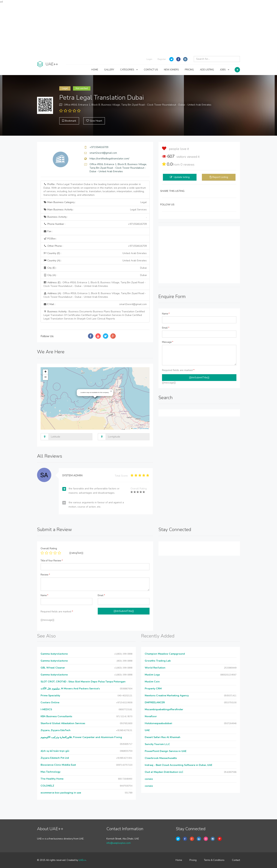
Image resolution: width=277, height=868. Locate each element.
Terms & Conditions (214, 860)
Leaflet (134, 428)
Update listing (182, 177)
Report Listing (220, 177)
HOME (95, 70)
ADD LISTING (207, 70)
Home (179, 860)
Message (168, 342)
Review (45, 575)
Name (166, 314)
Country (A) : (95, 261)
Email (166, 328)
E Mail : (95, 304)
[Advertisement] (138, 29)
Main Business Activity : (95, 210)
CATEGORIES (129, 70)
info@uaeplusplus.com (119, 843)
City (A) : (95, 275)
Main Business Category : (95, 202)
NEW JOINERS (171, 70)
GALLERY (109, 70)
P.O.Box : (50, 239)
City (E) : (95, 268)
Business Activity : (95, 217)
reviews (187, 165)
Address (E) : (95, 284)
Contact (236, 860)
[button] (111, 391)
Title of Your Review (52, 561)
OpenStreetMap (144, 428)
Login (149, 59)
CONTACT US (151, 70)
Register (162, 59)
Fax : (48, 231)
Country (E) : (95, 253)
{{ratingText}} (76, 553)
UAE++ (82, 860)
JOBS (225, 70)
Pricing (193, 860)
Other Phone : (95, 246)
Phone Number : (95, 224)
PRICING (189, 70)
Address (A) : (95, 295)
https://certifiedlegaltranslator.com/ (109, 159)
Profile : (95, 190)
